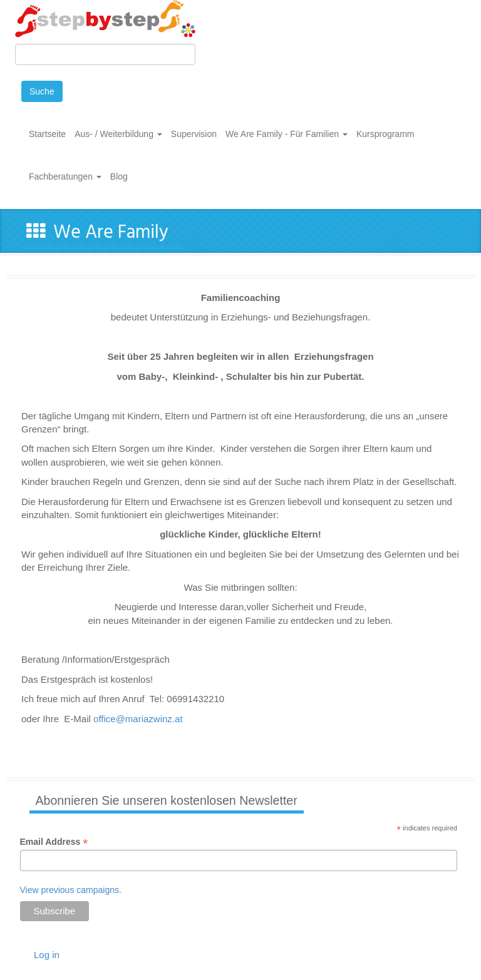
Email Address (54, 842)
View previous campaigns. (71, 890)
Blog (119, 176)
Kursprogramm (385, 134)
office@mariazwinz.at (138, 719)
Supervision (194, 134)
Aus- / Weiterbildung (118, 134)
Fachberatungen (65, 176)
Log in (47, 955)
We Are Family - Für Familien (287, 134)
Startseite (47, 134)
